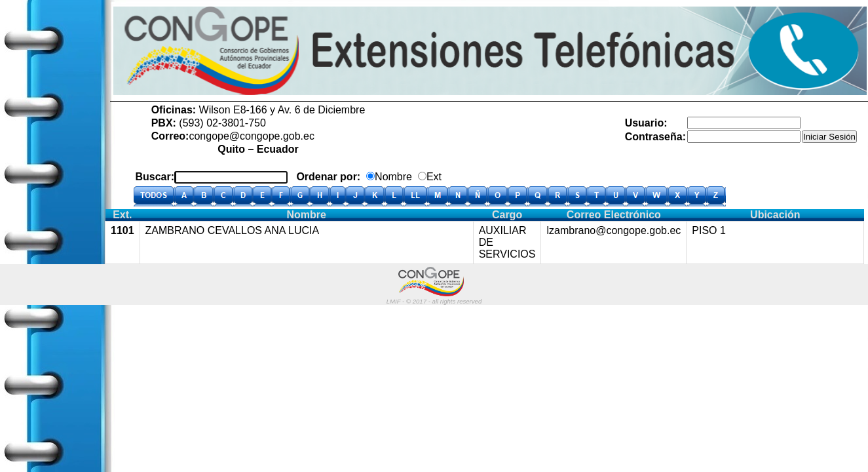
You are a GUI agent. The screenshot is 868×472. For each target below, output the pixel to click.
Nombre (393, 177)
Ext (434, 177)
